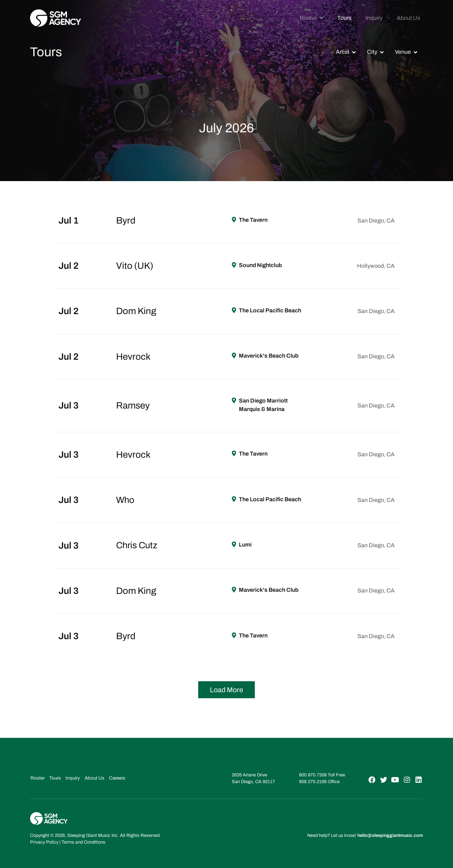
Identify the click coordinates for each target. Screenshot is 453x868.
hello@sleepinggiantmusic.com (390, 835)
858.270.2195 (313, 782)
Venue (403, 52)
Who (126, 500)
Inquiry (374, 18)
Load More (226, 690)
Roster (308, 18)
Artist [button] (343, 52)
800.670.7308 (313, 775)
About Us (408, 18)
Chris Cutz (138, 545)
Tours (344, 18)
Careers (113, 778)
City (372, 52)
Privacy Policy (44, 842)
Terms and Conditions (84, 842)
